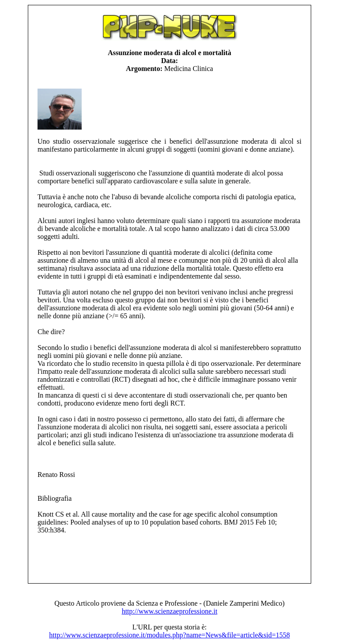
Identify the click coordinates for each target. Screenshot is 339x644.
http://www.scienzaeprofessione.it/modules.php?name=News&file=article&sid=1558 (169, 635)
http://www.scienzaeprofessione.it (170, 611)
